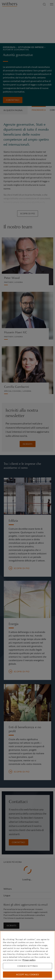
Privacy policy (29, 960)
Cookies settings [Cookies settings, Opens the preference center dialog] (28, 966)
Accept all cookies (27, 975)
